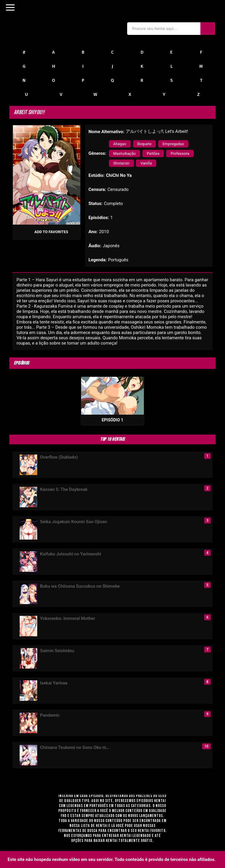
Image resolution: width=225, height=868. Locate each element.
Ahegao (120, 144)
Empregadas (173, 144)
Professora (180, 154)
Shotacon (121, 163)
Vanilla (146, 163)
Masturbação (125, 154)
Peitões (153, 154)
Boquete (144, 144)
